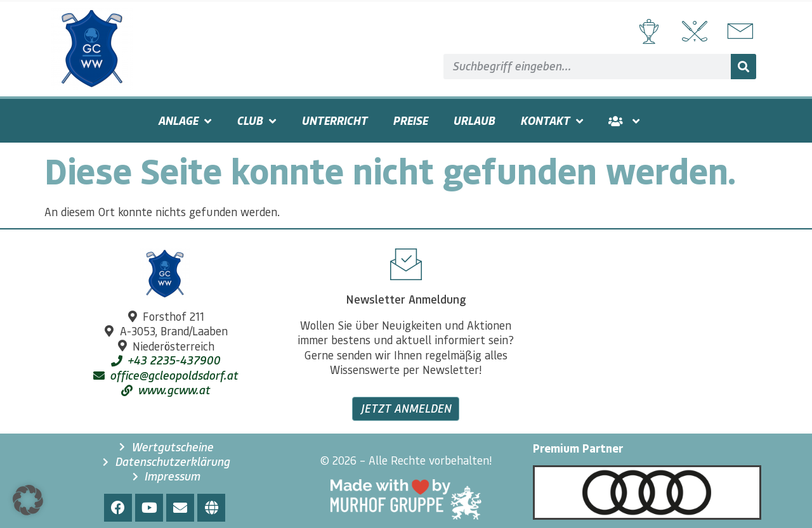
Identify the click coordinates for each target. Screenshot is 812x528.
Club (256, 121)
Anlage (185, 121)
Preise (410, 120)
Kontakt (552, 121)
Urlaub (474, 120)
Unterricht (334, 120)
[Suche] (743, 67)
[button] (28, 500)
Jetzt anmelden (406, 408)
